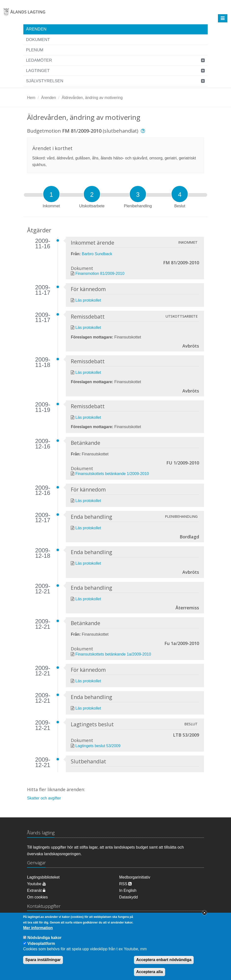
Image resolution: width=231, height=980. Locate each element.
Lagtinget (38, 71)
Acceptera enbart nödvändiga (164, 965)
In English (128, 890)
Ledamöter (39, 60)
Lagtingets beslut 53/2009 (98, 746)
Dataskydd (129, 897)
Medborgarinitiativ (135, 877)
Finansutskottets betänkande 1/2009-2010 (112, 474)
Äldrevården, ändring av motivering (92, 98)
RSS (125, 884)
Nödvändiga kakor (44, 943)
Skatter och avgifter (44, 798)
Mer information (38, 933)
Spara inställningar (43, 965)
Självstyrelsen (45, 81)
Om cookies (37, 897)
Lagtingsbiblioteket (43, 877)
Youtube (36, 884)
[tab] (51, 194)
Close (204, 918)
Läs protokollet (88, 300)
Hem (31, 98)
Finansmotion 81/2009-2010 (100, 273)
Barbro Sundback (97, 254)
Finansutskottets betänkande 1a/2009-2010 (113, 654)
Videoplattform (41, 948)
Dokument (38, 40)
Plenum (35, 50)
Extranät (36, 890)
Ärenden (36, 29)
